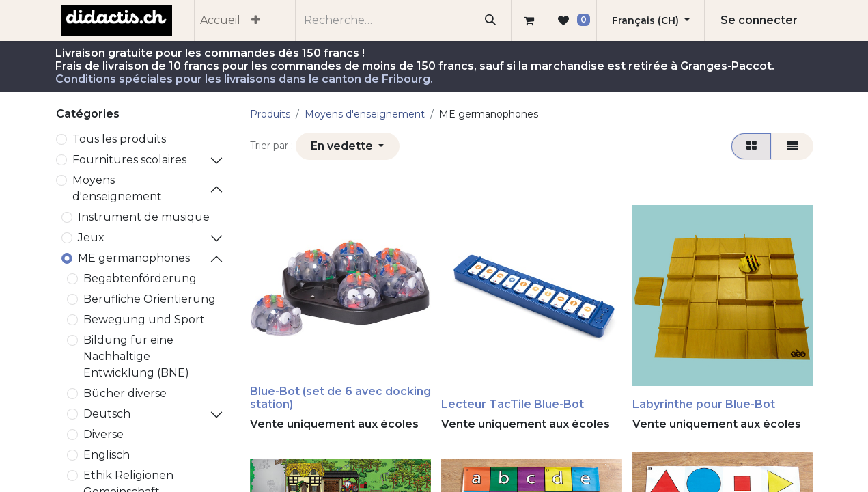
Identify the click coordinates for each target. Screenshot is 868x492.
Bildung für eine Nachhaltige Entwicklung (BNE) (136, 356)
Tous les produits (119, 139)
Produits (270, 114)
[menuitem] (220, 20)
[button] (348, 146)
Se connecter (759, 20)
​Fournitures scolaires (129, 160)
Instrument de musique (144, 217)
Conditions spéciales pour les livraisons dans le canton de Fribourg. (244, 79)
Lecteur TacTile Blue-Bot (513, 404)
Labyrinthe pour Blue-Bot (704, 404)
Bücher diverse (125, 393)
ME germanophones (134, 258)
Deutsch (107, 414)
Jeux (91, 237)
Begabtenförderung (140, 278)
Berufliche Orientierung (150, 299)
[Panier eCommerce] (529, 20)
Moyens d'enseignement (117, 188)
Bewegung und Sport (144, 319)
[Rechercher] (490, 20)
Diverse (103, 434)
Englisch (107, 455)
